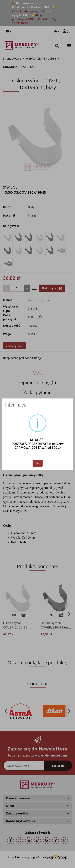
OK (37, 463)
